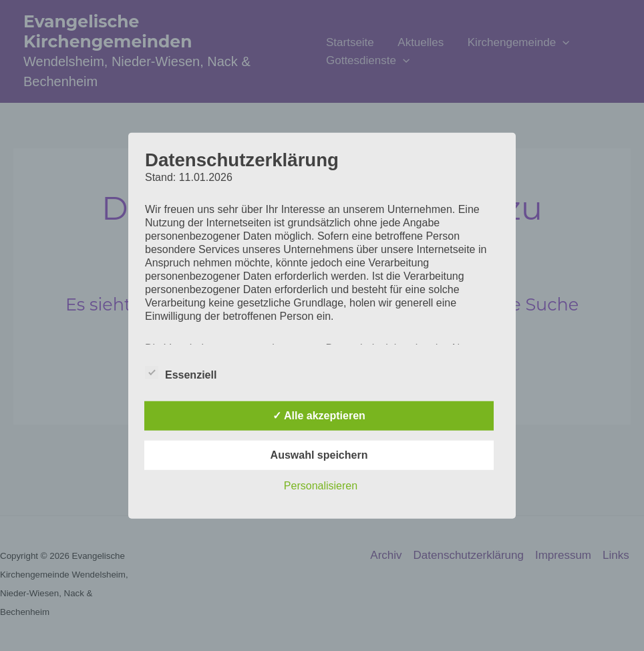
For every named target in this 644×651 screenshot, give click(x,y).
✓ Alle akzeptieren (319, 416)
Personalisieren (321, 486)
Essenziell (181, 373)
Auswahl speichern (319, 455)
